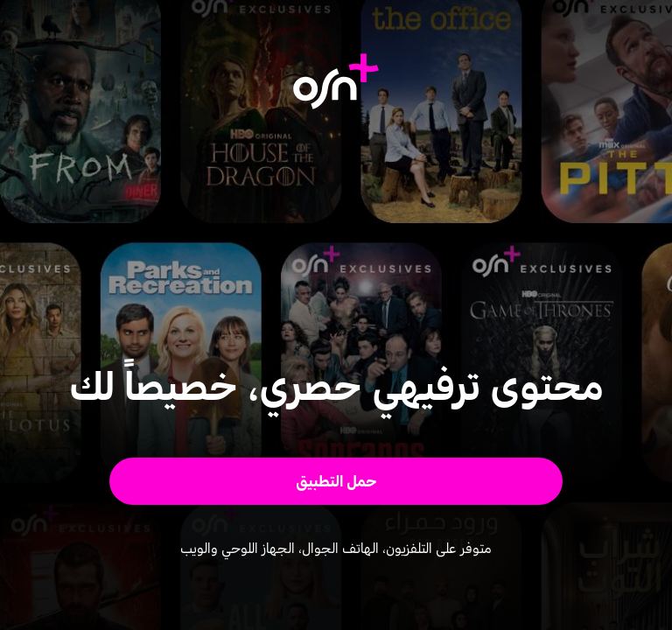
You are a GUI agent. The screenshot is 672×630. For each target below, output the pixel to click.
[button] (336, 481)
